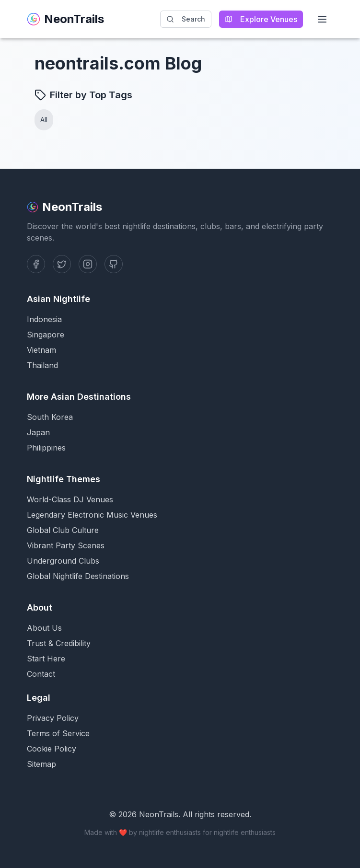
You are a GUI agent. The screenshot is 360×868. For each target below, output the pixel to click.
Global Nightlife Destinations (78, 576)
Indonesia (44, 319)
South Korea (50, 417)
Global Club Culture (63, 530)
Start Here (46, 659)
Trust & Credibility (59, 643)
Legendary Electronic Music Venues (92, 515)
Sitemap (41, 764)
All (44, 120)
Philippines (46, 448)
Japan (38, 432)
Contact (41, 674)
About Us (44, 628)
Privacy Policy (53, 718)
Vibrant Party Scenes (66, 545)
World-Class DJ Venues (70, 499)
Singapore (46, 335)
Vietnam (41, 350)
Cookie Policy (52, 749)
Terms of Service (58, 733)
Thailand (42, 365)
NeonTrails (65, 19)
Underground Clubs (63, 561)
